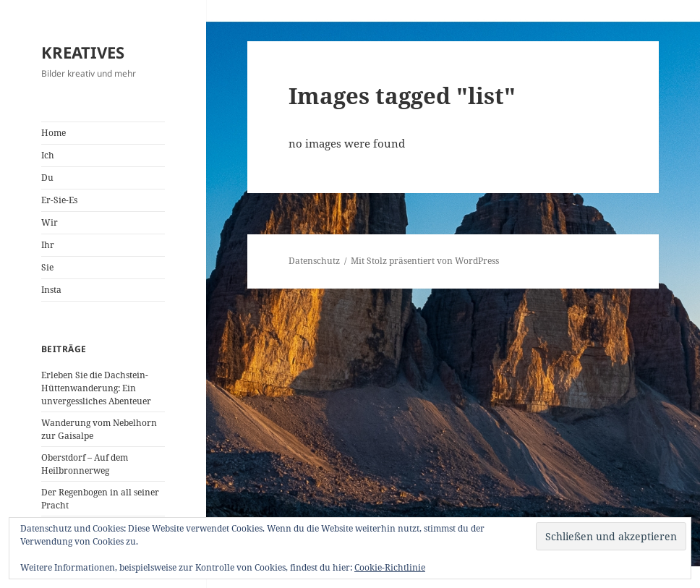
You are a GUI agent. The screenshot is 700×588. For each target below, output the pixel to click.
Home (54, 133)
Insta (51, 290)
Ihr (48, 245)
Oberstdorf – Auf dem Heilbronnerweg (85, 464)
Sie (47, 267)
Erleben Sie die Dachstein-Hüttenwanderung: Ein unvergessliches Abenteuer (96, 388)
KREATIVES (83, 52)
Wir (50, 222)
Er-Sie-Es (59, 200)
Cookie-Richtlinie (390, 567)
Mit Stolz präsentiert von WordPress (425, 261)
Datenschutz (314, 261)
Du (47, 178)
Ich (48, 155)
